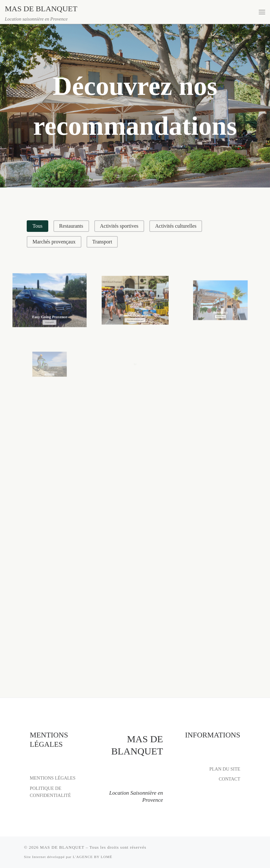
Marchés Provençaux (135, 309)
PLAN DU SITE (225, 769)
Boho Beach (221, 303)
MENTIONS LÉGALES (53, 778)
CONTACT (230, 779)
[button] (37, 226)
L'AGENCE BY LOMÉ (93, 857)
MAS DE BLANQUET (62, 847)
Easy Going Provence (50, 313)
